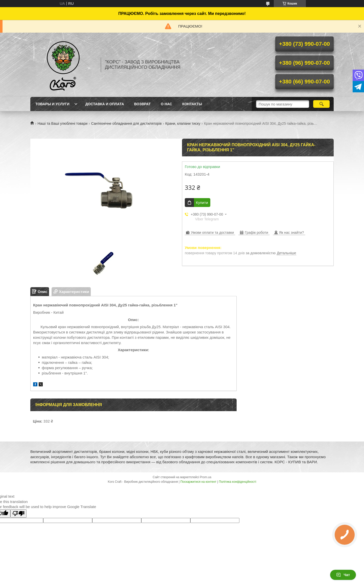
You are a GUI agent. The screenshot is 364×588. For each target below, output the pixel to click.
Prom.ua (206, 477)
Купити (202, 203)
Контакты (192, 104)
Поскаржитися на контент (198, 482)
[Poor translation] (18, 513)
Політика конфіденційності (238, 482)
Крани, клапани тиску (183, 123)
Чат (343, 575)
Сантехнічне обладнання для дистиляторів (126, 123)
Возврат (143, 104)
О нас (166, 104)
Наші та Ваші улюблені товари (62, 123)
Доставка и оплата (105, 104)
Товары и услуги (52, 104)
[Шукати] (321, 104)
